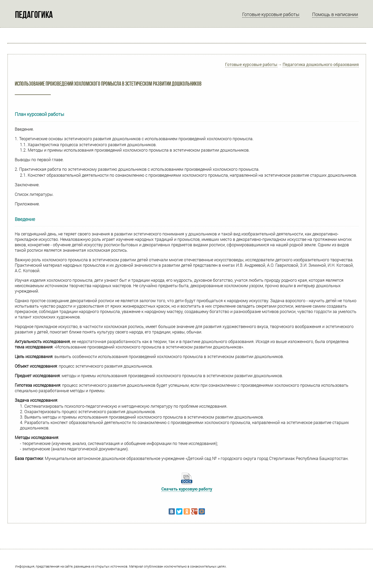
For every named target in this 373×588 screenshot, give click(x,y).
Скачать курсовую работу (187, 489)
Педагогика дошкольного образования (321, 64)
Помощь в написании (335, 14)
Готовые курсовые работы (271, 14)
